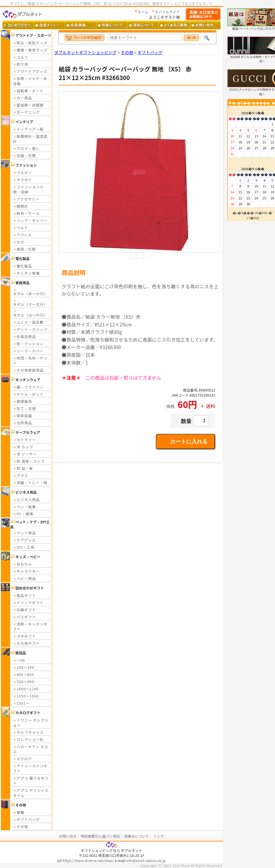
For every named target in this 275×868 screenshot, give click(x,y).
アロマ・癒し (26, 148)
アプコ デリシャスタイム (31, 793)
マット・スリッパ (30, 329)
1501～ (21, 703)
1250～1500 (26, 696)
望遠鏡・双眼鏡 (28, 105)
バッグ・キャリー (30, 220)
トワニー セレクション (31, 722)
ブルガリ (23, 172)
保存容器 (23, 416)
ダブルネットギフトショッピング (85, 52)
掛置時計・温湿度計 (30, 139)
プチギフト (25, 636)
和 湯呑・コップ (29, 461)
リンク (158, 836)
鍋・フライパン (28, 387)
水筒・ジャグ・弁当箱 (30, 81)
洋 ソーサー (25, 454)
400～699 (24, 674)
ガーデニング (26, 112)
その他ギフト (26, 643)
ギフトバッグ (26, 819)
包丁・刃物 (25, 408)
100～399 (24, 667)
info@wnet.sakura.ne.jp (146, 860)
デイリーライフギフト (30, 768)
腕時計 (21, 206)
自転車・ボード (28, 91)
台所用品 (23, 423)
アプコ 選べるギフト (31, 781)
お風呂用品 (25, 336)
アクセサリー (26, 199)
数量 (186, 421)
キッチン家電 (26, 273)
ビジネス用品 (26, 499)
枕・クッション (28, 344)
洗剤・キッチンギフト (30, 626)
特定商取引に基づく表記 (100, 836)
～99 (19, 660)
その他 (21, 826)
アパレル (23, 235)
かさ (19, 242)
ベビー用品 (25, 578)
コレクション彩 (28, 739)
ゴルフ (21, 57)
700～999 (24, 682)
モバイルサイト (167, 12)
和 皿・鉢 (23, 468)
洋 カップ (23, 447)
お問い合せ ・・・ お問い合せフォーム (205, 25)
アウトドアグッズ (30, 71)
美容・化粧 (25, 249)
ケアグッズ (24, 540)
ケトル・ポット (28, 394)
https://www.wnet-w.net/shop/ (88, 860)
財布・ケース (26, 213)
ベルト (21, 227)
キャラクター (26, 571)
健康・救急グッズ (30, 50)
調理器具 (23, 401)
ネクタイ (23, 180)
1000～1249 (26, 689)
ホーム (143, 12)
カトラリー (25, 440)
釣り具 (21, 64)
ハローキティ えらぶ (31, 749)
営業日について (137, 836)
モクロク (23, 759)
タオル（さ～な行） (30, 302)
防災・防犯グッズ (30, 43)
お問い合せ (68, 836)
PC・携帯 (23, 514)
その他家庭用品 (28, 370)
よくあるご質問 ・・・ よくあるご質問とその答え (174, 25)
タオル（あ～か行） (30, 292)
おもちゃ (23, 564)
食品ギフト (25, 595)
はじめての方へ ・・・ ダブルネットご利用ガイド (18, 25)
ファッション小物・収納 (28, 189)
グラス (21, 475)
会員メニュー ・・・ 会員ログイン (49, 25)
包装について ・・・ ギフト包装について (112, 25)
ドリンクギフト (28, 602)
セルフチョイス (28, 732)
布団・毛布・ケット (30, 360)
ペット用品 (25, 533)
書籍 (19, 812)
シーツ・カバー (28, 351)
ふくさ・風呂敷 (28, 322)
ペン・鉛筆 (25, 507)
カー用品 (23, 98)
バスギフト (25, 617)
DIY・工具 (24, 547)
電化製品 (23, 266)
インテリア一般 (28, 129)
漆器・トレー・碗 (30, 483)
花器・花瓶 (25, 155)
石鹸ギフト (25, 610)
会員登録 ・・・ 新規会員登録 (80, 25)
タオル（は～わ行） (30, 313)
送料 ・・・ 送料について (143, 25)
